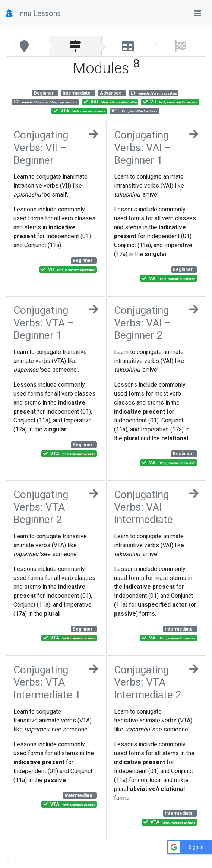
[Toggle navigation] (198, 13)
